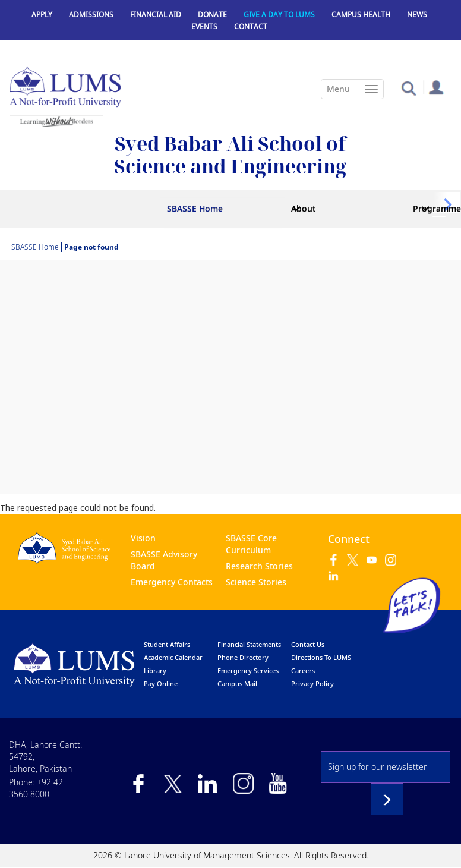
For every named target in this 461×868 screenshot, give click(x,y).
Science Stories (256, 582)
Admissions (91, 15)
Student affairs (167, 644)
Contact (251, 26)
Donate (212, 15)
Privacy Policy (312, 684)
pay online (161, 684)
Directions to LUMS (321, 657)
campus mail (237, 684)
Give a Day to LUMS (279, 15)
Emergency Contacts (172, 582)
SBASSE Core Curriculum (251, 544)
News (417, 15)
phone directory (243, 657)
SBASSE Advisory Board (164, 560)
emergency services (248, 670)
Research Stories (259, 566)
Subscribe (387, 799)
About (303, 208)
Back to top (434, 841)
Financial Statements (249, 644)
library (155, 670)
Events (204, 26)
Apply (42, 15)
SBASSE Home (195, 208)
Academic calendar (173, 657)
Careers (303, 670)
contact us (308, 644)
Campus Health (361, 15)
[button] (408, 88)
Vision (143, 538)
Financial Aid (156, 15)
